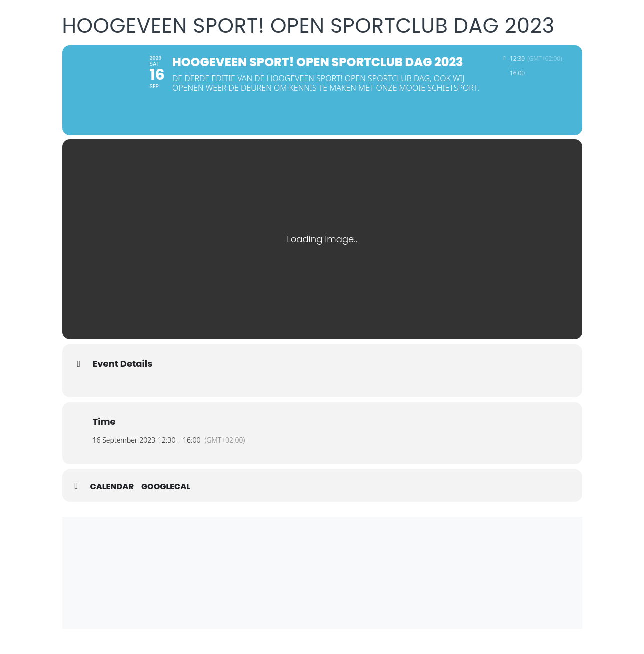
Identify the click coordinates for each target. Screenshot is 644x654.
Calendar (112, 487)
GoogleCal (166, 487)
